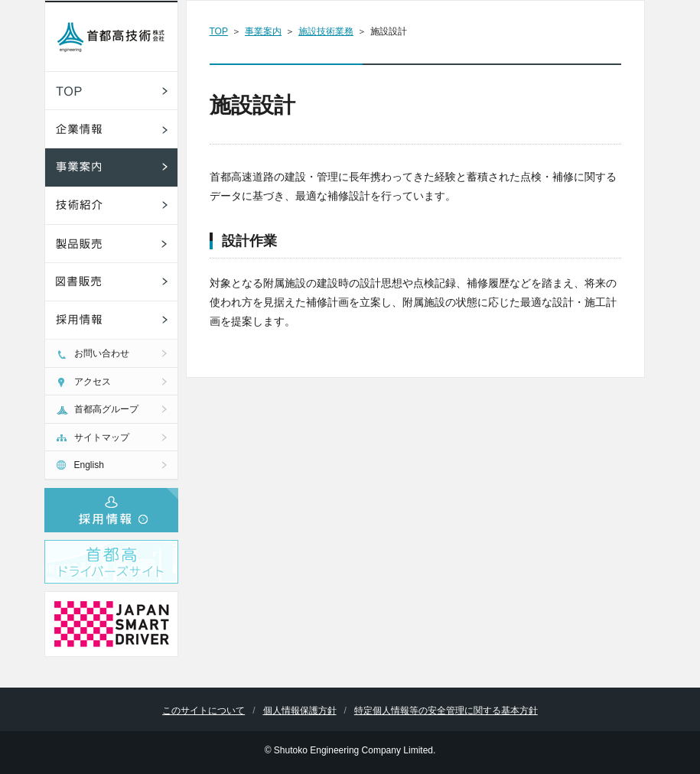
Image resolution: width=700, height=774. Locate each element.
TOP (219, 31)
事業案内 (263, 31)
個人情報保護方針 (300, 711)
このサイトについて (203, 711)
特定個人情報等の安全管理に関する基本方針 (446, 711)
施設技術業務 (326, 31)
